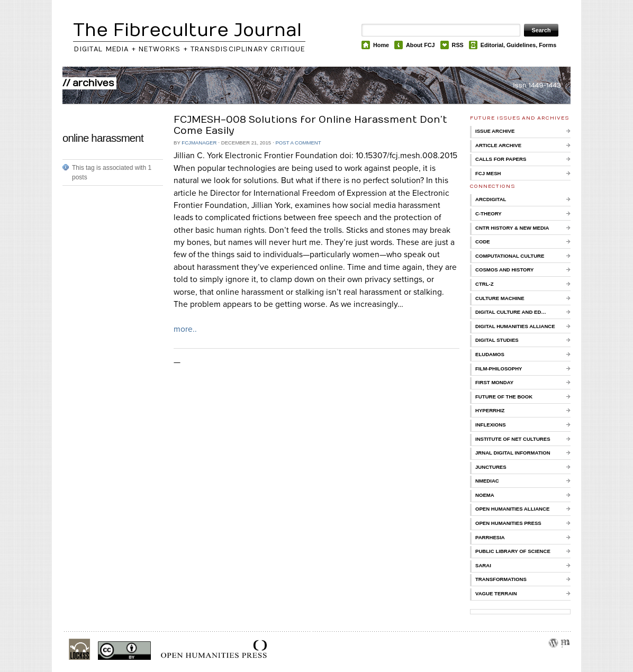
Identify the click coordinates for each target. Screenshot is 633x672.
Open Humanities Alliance (512, 509)
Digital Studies (497, 340)
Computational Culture (510, 256)
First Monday (494, 382)
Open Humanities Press (508, 523)
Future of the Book (504, 397)
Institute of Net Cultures (513, 439)
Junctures (491, 467)
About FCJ (421, 45)
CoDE (483, 242)
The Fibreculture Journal (187, 30)
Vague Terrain (496, 593)
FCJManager (199, 143)
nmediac (487, 481)
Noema (485, 495)
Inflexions (491, 425)
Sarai (483, 565)
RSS (458, 45)
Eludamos (490, 354)
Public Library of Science (513, 551)
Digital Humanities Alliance (515, 326)
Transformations (501, 579)
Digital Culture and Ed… (511, 312)
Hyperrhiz (490, 410)
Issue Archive (495, 131)
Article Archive (498, 145)
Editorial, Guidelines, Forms (518, 45)
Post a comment (298, 143)
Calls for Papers (501, 159)
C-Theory (489, 214)
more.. (185, 329)
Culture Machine (500, 298)
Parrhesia (490, 537)
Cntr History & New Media (512, 228)
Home (381, 45)
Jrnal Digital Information (513, 453)
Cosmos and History (505, 270)
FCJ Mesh (488, 173)
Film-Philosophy (499, 369)
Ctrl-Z (485, 284)
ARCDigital (491, 199)
